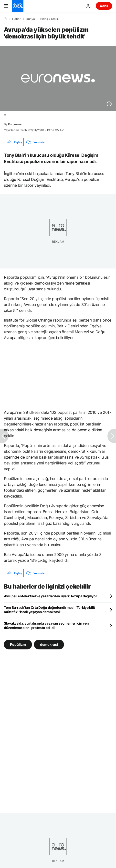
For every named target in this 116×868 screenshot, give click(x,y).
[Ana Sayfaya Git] (18, 6)
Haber (16, 19)
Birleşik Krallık (50, 19)
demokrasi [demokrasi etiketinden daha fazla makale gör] (49, 644)
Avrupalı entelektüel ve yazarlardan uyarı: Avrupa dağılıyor (50, 596)
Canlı (104, 6)
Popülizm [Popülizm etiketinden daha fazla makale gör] (18, 644)
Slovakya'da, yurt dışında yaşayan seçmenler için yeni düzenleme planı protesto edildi (47, 625)
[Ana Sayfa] (5, 19)
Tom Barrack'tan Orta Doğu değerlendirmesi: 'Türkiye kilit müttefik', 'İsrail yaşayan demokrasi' (49, 610)
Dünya (30, 19)
